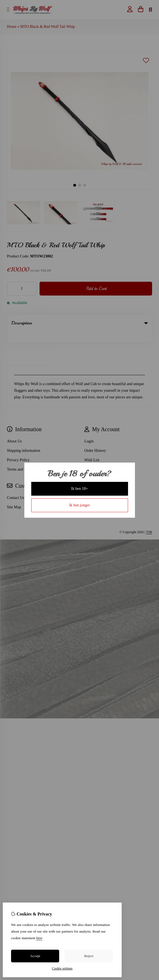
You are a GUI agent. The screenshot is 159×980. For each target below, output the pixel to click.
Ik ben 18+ (79, 489)
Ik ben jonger (79, 505)
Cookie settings (62, 968)
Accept (35, 956)
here (39, 938)
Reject (89, 956)
